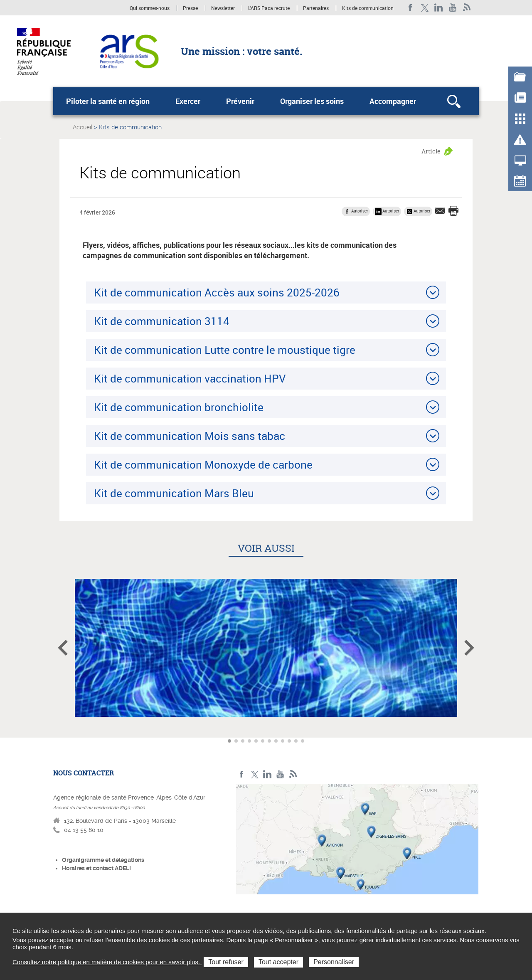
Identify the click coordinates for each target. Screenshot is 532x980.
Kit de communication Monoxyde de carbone (203, 464)
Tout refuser (226, 962)
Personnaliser (334, 962)
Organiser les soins (312, 101)
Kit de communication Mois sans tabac (190, 436)
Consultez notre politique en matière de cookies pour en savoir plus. (107, 962)
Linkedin (439, 8)
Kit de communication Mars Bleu (174, 493)
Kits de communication (368, 8)
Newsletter (223, 8)
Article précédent (63, 648)
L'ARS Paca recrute (269, 8)
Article (431, 151)
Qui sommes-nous (150, 8)
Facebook (410, 8)
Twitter (425, 8)
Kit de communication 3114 (162, 321)
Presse (190, 8)
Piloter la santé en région (108, 101)
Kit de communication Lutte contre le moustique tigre (225, 350)
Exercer (188, 101)
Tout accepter (278, 962)
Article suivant (469, 648)
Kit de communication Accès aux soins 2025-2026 (217, 292)
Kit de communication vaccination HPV (190, 378)
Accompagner (393, 101)
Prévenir (240, 101)
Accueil (83, 127)
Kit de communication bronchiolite (179, 407)
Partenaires (316, 8)
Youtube (453, 8)
